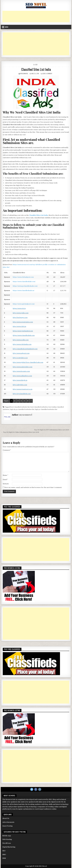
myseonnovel (24, 73)
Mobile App (7, 836)
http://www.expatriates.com (23, 322)
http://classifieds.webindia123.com (25, 349)
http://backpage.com (20, 317)
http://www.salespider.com (22, 367)
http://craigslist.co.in (20, 358)
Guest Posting (7, 826)
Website (6, 484)
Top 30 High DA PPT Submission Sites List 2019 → (52, 430)
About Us (6, 818)
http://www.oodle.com (21, 340)
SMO (4, 855)
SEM (4, 858)
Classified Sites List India (36, 69)
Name (5, 475)
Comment (7, 450)
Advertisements (8, 822)
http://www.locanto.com (21, 371)
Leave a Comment (47, 73)
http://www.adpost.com (21, 353)
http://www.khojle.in (20, 380)
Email (5, 479)
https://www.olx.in (19, 308)
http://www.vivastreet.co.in (22, 389)
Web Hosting (7, 839)
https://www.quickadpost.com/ (24, 304)
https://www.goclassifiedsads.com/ (25, 286)
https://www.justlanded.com (23, 331)
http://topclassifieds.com (22, 394)
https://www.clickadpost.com (23, 277)
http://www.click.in (19, 326)
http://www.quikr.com (21, 313)
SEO (36, 65)
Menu (7, 27)
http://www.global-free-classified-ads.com (28, 362)
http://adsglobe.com (20, 385)
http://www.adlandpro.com (22, 376)
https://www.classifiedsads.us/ (24, 290)
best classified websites (39, 407)
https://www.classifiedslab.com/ (24, 282)
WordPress (7, 843)
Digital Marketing (9, 847)
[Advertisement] (36, 17)
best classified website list (20, 407)
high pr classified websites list (46, 409)
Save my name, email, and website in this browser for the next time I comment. (33, 487)
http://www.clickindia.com (22, 344)
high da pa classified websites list (22, 409)
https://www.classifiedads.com (24, 335)
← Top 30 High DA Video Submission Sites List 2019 (20, 432)
